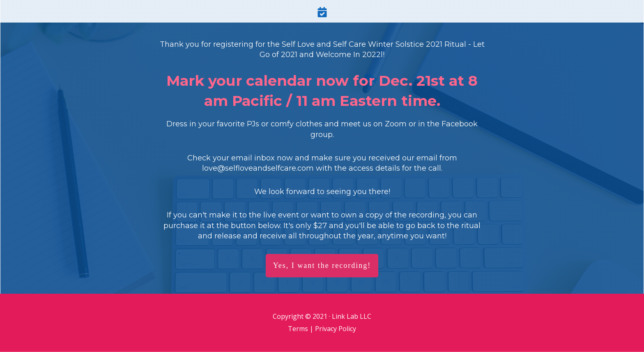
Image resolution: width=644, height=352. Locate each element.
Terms (298, 329)
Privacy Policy (336, 329)
